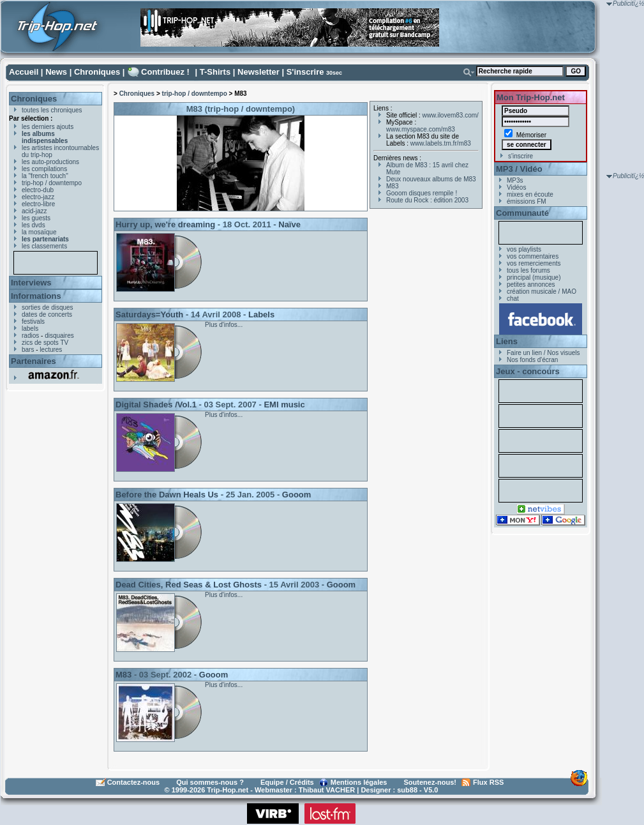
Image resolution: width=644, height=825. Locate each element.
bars (28, 350)
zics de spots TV (45, 343)
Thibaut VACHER (327, 790)
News (56, 72)
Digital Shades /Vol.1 (156, 405)
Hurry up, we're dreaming (165, 224)
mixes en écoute (530, 194)
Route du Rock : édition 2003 (427, 200)
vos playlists (524, 249)
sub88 (407, 790)
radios (30, 336)
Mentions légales (359, 782)
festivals (33, 322)
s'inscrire (520, 156)
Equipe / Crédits (287, 782)
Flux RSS (488, 782)
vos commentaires (533, 256)
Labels (261, 314)
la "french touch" (45, 176)
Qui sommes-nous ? (210, 782)
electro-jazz (38, 197)
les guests (36, 218)
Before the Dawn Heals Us (167, 495)
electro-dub (38, 190)
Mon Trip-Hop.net (531, 97)
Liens (507, 341)
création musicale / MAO (542, 291)
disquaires (59, 336)
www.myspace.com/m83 (421, 129)
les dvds (34, 225)
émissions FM (527, 201)
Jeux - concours (528, 371)
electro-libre (38, 204)
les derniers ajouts (48, 127)
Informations (36, 296)
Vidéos (516, 187)
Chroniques (97, 72)
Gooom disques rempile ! (422, 193)
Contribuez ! (165, 72)
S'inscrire (305, 72)
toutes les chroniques (52, 110)
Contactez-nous (134, 782)
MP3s (515, 180)
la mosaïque (39, 232)
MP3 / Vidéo (519, 169)
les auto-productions (50, 162)
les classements (44, 246)
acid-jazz (34, 211)
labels (30, 329)
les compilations (44, 169)
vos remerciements (534, 263)
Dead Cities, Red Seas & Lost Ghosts (189, 585)
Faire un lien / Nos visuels (543, 353)
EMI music (284, 405)
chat (513, 299)
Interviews (31, 283)
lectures (51, 350)
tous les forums (528, 270)
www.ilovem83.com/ (451, 115)
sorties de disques (48, 307)
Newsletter (258, 72)
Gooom (297, 495)
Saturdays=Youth (149, 314)
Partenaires (34, 361)
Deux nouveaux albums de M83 (431, 179)
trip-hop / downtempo (52, 183)
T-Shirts (215, 72)
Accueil (24, 72)
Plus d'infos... (224, 325)
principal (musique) (534, 277)
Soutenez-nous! (431, 782)
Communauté (522, 213)
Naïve (289, 224)
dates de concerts (47, 314)
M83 (124, 675)
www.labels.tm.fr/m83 (441, 143)
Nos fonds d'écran (532, 360)
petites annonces (531, 284)
